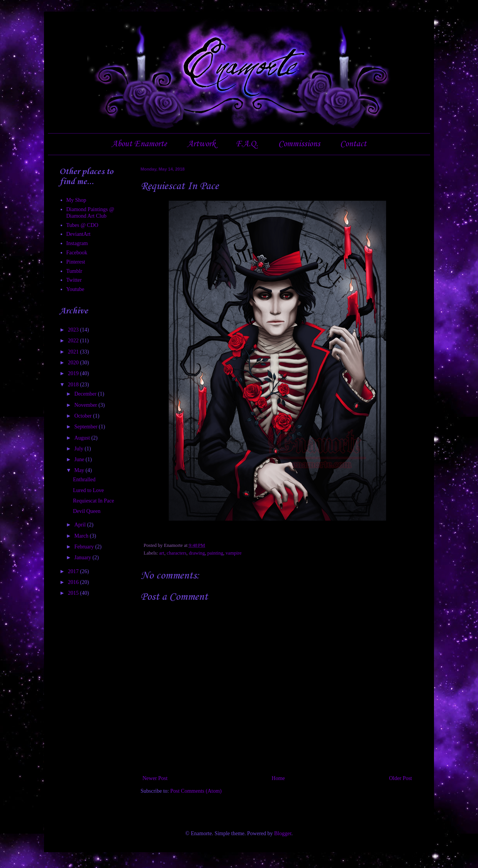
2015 (74, 593)
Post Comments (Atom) (196, 791)
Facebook (77, 253)
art (162, 553)
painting (215, 553)
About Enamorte (139, 144)
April (81, 525)
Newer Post (155, 778)
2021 (74, 352)
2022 (74, 341)
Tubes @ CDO (82, 225)
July (79, 449)
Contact (353, 144)
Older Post (401, 778)
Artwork (201, 144)
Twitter (74, 280)
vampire (233, 553)
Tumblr (75, 271)
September (86, 427)
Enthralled (84, 480)
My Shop (76, 200)
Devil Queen (87, 511)
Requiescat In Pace (94, 501)
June (80, 459)
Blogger (283, 833)
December (86, 394)
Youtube (75, 289)
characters (177, 553)
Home (278, 778)
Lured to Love (88, 490)
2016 (74, 582)
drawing (197, 553)
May (80, 470)
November (86, 405)
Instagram (77, 243)
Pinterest (76, 262)
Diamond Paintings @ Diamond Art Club (90, 213)
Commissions (299, 144)
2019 (74, 373)
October (84, 416)
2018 (74, 385)
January (83, 558)
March (82, 536)
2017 (74, 571)
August (83, 438)
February (85, 547)
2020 (74, 363)
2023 (74, 330)
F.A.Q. (247, 144)
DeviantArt (79, 234)
